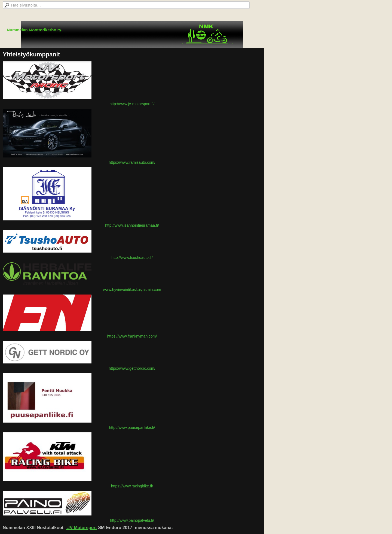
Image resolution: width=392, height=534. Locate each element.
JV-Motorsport (82, 528)
